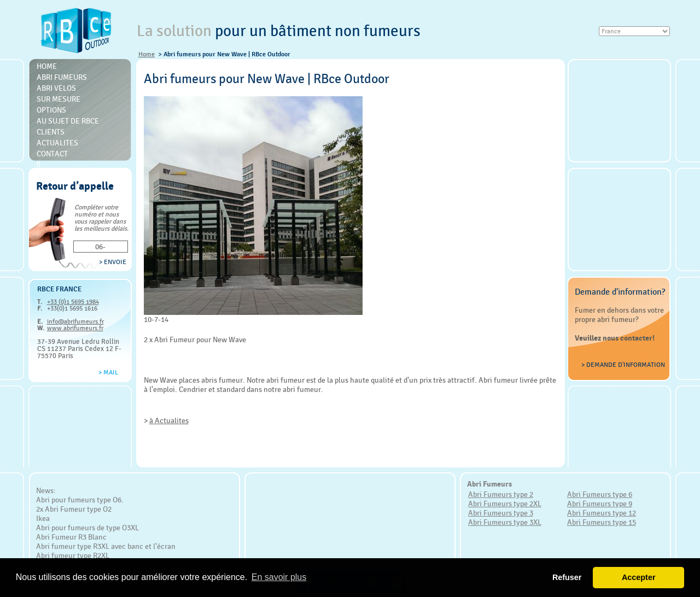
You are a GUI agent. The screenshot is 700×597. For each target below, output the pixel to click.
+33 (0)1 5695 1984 (73, 302)
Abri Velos (56, 88)
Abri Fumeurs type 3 (501, 513)
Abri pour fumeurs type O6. (80, 500)
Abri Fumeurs (62, 77)
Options (51, 110)
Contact (52, 154)
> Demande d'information (623, 365)
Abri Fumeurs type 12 (602, 513)
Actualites (57, 143)
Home (147, 54)
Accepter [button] (639, 577)
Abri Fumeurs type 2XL (505, 504)
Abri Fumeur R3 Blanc (71, 537)
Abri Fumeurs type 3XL (505, 522)
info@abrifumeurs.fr (75, 321)
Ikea (43, 518)
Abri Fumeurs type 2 (501, 494)
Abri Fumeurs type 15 (602, 522)
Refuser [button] (567, 577)
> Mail (108, 372)
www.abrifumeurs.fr (75, 328)
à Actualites (169, 420)
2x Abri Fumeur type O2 (74, 509)
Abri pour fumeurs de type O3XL (87, 528)
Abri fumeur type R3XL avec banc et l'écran (106, 546)
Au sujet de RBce (68, 121)
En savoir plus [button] (279, 577)
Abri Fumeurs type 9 (600, 504)
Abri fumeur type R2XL (73, 555)
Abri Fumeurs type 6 (600, 494)
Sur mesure (59, 99)
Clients (51, 132)
